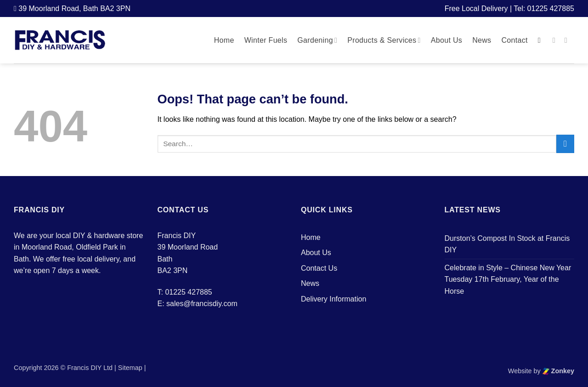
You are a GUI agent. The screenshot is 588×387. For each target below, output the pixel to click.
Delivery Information (334, 299)
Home (224, 40)
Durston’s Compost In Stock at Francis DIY (507, 244)
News (482, 40)
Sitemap (130, 368)
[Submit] (565, 144)
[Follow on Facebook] (556, 40)
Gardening (317, 40)
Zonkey (558, 371)
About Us (447, 40)
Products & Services (384, 40)
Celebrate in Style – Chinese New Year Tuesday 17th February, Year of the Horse (508, 279)
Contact (514, 40)
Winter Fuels (266, 40)
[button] (542, 40)
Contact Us (319, 268)
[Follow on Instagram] (568, 40)
